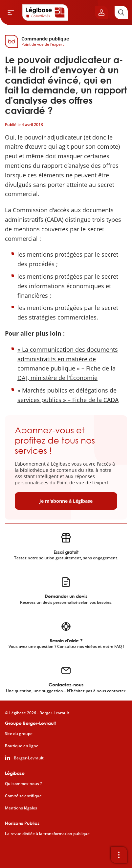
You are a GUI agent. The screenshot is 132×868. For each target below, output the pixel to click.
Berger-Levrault (29, 758)
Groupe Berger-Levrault (30, 723)
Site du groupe (19, 734)
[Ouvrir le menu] (11, 13)
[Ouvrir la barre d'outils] (119, 855)
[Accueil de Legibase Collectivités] (45, 13)
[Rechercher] (121, 13)
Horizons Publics (22, 823)
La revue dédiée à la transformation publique (47, 834)
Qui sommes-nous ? (23, 784)
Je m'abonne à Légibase (66, 501)
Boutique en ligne (22, 746)
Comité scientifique (23, 796)
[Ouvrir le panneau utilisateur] (101, 13)
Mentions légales (21, 808)
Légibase (15, 773)
